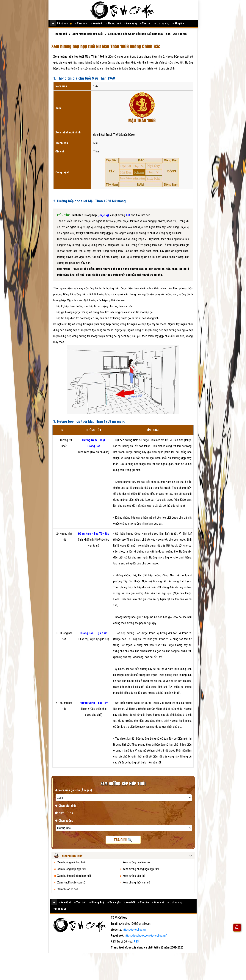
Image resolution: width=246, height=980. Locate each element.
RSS (136, 942)
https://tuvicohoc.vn (134, 930)
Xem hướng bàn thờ (134, 876)
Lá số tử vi (65, 23)
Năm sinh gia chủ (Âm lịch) (73, 790)
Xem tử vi (81, 23)
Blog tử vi (179, 23)
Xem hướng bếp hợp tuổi (72, 869)
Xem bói (146, 23)
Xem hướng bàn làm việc (137, 862)
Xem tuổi (97, 23)
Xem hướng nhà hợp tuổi (71, 862)
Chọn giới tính (65, 806)
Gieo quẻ (158, 902)
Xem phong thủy (72, 856)
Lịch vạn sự (162, 23)
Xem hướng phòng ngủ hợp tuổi (141, 869)
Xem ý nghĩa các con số (71, 882)
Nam (60, 813)
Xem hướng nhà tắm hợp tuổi (74, 876)
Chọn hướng (64, 821)
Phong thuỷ (113, 23)
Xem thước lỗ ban (68, 889)
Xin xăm (143, 902)
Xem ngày (130, 23)
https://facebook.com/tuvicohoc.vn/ (146, 936)
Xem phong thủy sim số (136, 882)
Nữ (69, 813)
